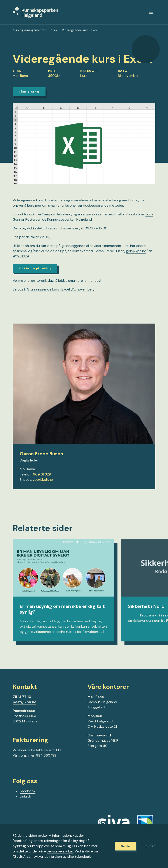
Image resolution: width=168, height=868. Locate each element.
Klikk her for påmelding (38, 274)
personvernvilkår (60, 851)
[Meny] (151, 14)
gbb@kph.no (43, 486)
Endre (151, 846)
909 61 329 (42, 481)
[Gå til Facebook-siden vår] (14, 776)
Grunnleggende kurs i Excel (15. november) (61, 296)
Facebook (28, 798)
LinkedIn (26, 804)
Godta (123, 846)
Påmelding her (31, 96)
